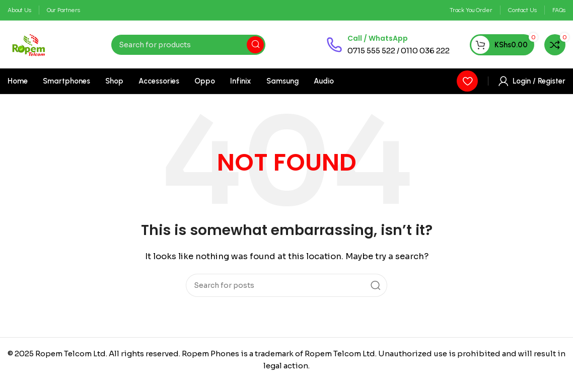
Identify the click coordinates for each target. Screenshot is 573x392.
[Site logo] (29, 44)
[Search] (188, 45)
